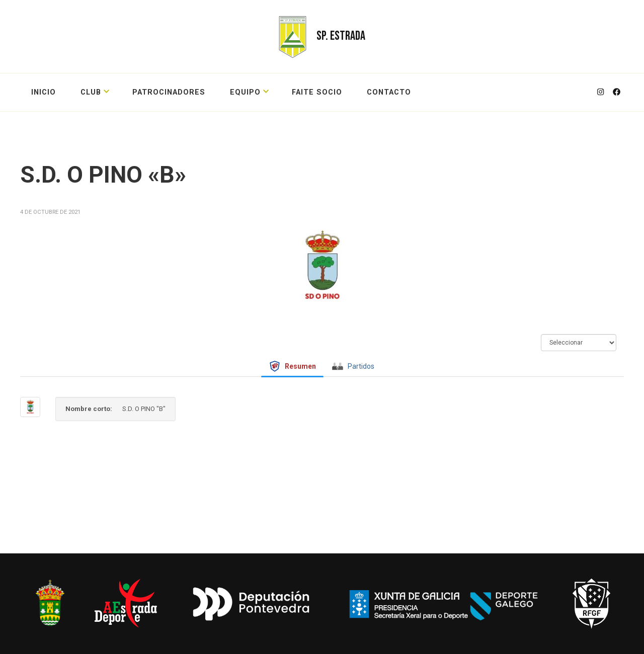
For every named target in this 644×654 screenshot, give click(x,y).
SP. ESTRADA (341, 36)
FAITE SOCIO (317, 92)
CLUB (91, 92)
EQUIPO (245, 92)
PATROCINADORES (169, 92)
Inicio (44, 92)
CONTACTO (389, 92)
